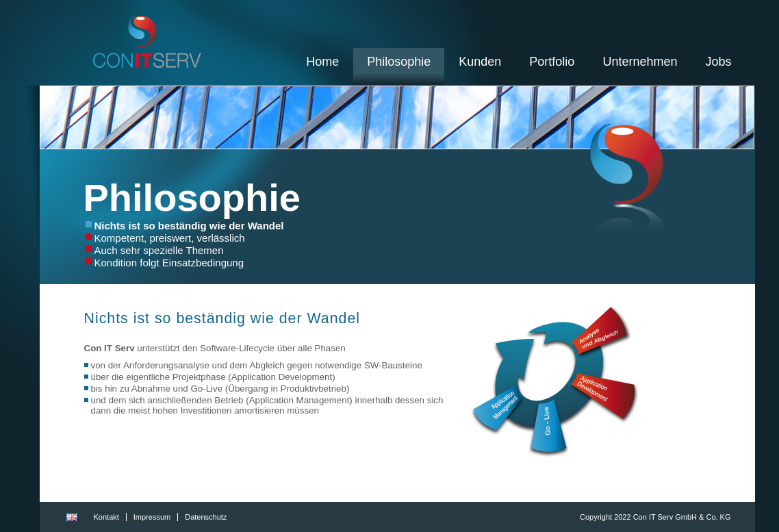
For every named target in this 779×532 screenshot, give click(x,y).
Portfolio (552, 62)
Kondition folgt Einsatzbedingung (169, 263)
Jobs (718, 62)
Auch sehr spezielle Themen (159, 250)
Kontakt (106, 517)
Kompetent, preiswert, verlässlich (170, 238)
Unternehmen (640, 62)
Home (322, 62)
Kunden (480, 62)
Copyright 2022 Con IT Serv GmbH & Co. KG (655, 517)
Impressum (152, 517)
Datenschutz (206, 517)
